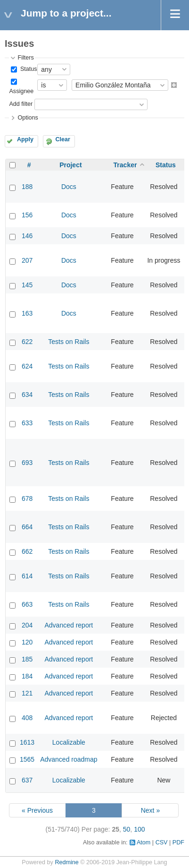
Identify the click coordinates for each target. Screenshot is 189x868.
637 (27, 780)
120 (27, 642)
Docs (69, 187)
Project (70, 165)
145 (27, 285)
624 (27, 366)
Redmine (66, 862)
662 (27, 551)
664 (27, 527)
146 (27, 236)
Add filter (21, 104)
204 (27, 625)
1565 (27, 759)
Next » (150, 810)
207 (27, 260)
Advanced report (69, 625)
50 (127, 829)
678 (27, 498)
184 (27, 676)
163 (27, 313)
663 (27, 604)
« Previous (37, 810)
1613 (27, 742)
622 (27, 342)
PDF (178, 842)
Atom (144, 842)
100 (139, 829)
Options (28, 118)
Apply (25, 139)
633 (27, 423)
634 (27, 395)
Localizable (69, 742)
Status (28, 69)
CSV (162, 842)
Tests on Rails (69, 342)
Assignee (21, 91)
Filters (25, 58)
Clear (63, 139)
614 (27, 576)
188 (27, 187)
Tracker (125, 165)
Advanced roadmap (69, 759)
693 (27, 463)
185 (27, 659)
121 (27, 693)
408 (27, 718)
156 (27, 215)
